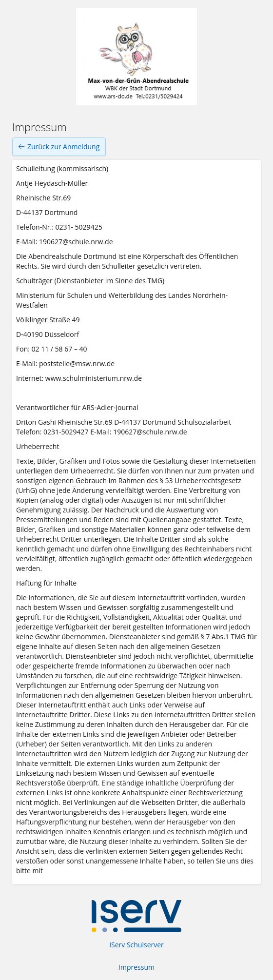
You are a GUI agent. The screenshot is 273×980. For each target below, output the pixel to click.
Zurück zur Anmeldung (59, 147)
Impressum (136, 967)
